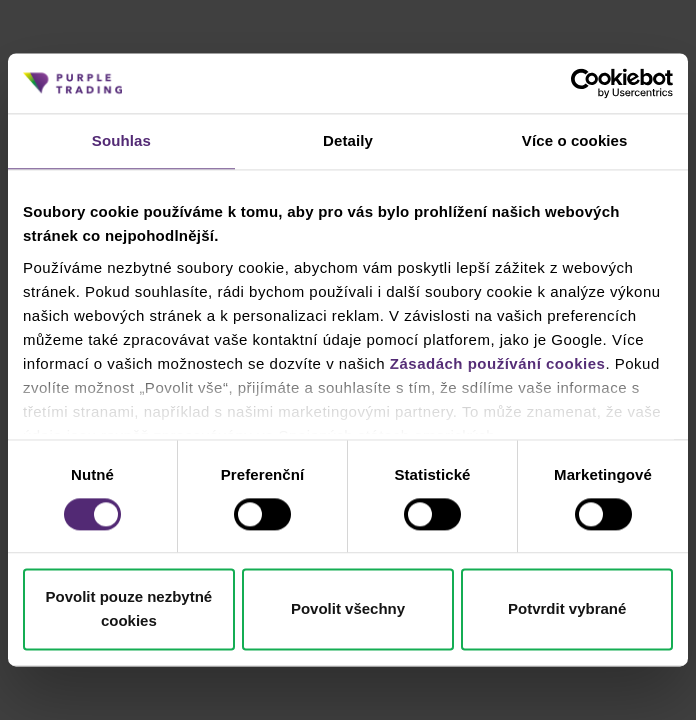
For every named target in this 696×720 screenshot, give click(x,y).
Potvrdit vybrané (567, 609)
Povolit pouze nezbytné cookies (128, 609)
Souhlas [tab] (121, 140)
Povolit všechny (348, 609)
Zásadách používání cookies (498, 363)
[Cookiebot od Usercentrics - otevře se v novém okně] (585, 83)
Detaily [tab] (348, 140)
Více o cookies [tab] (575, 140)
